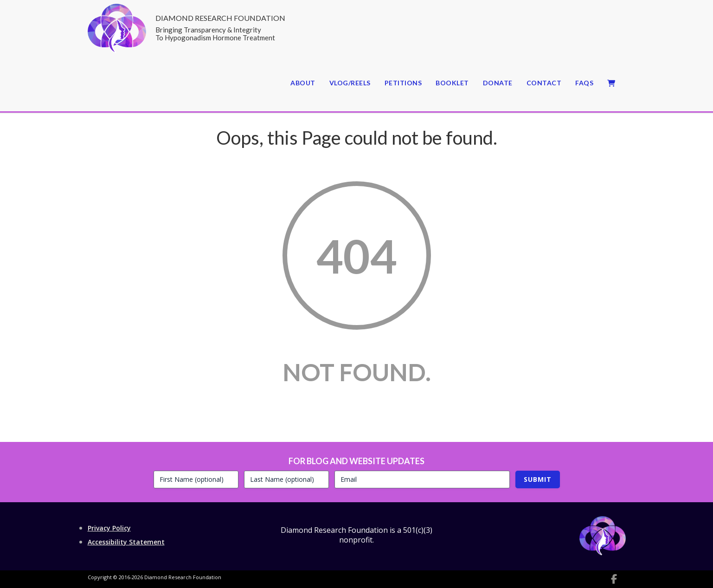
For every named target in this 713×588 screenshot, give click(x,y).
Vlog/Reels (350, 83)
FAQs (584, 83)
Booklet (452, 83)
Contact (544, 83)
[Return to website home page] (117, 50)
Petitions (403, 83)
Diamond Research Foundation (220, 28)
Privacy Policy (109, 528)
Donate (498, 83)
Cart (612, 83)
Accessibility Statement (126, 542)
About (303, 83)
